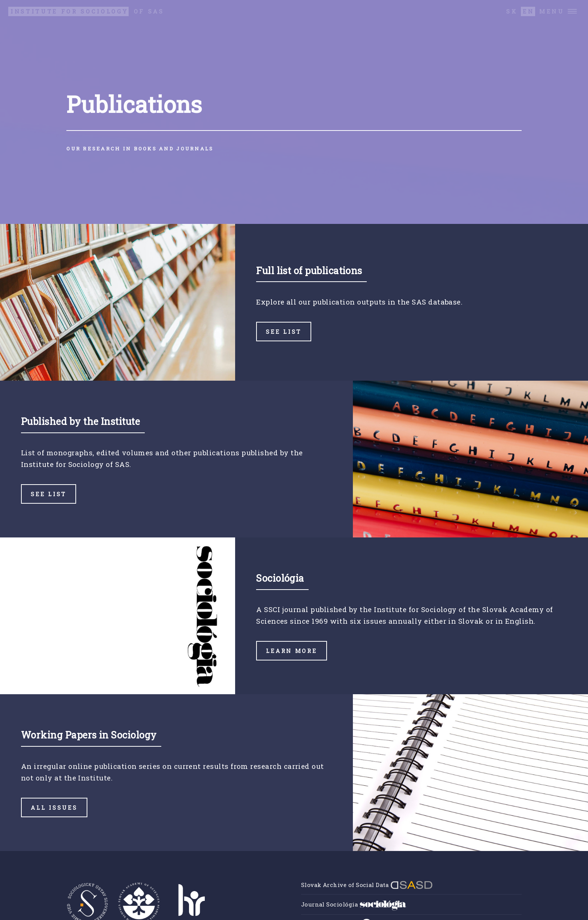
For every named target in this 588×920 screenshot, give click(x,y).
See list (284, 332)
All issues (54, 807)
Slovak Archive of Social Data (367, 885)
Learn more (291, 651)
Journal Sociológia (354, 904)
